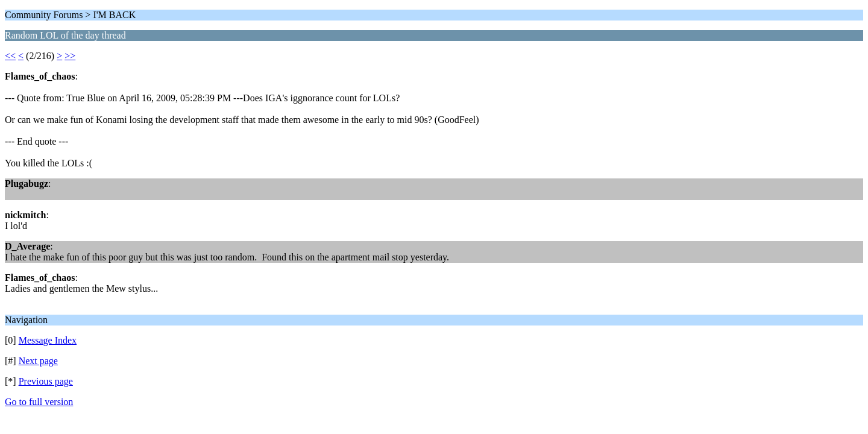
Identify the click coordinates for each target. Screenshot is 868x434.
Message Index (48, 340)
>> (70, 56)
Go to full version (39, 402)
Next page (38, 361)
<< (10, 56)
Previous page (46, 381)
